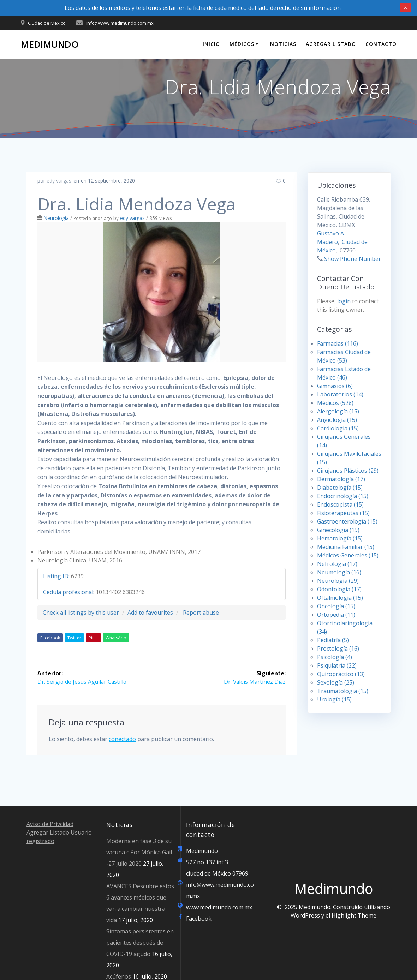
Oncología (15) (336, 606)
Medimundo (50, 44)
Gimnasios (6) (335, 386)
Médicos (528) (335, 403)
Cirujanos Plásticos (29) (348, 471)
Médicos (242, 44)
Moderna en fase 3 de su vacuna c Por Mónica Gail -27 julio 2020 (139, 852)
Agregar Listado (331, 44)
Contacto (381, 44)
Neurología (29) (338, 581)
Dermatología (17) (341, 479)
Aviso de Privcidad (50, 824)
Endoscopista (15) (340, 504)
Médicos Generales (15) (348, 555)
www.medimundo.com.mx (219, 907)
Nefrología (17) (337, 564)
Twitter (74, 638)
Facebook (50, 638)
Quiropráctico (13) (341, 674)
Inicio (211, 44)
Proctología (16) (338, 649)
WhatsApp (116, 638)
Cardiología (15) (338, 428)
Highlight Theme (354, 915)
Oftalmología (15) (340, 598)
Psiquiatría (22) (337, 665)
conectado (122, 739)
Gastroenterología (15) (347, 521)
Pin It (93, 638)
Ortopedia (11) (336, 615)
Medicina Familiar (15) (346, 547)
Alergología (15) (338, 411)
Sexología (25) (336, 682)
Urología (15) (334, 699)
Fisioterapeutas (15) (343, 513)
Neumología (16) (339, 572)
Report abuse (201, 612)
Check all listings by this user (81, 612)
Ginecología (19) (338, 530)
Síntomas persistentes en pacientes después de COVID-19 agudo (140, 943)
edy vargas (59, 181)
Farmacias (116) (338, 343)
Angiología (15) (337, 420)
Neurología (56, 218)
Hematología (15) (340, 538)
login (344, 301)
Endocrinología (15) (343, 496)
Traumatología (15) (343, 691)
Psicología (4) (335, 657)
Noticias (283, 44)
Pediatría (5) (333, 640)
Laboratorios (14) (340, 394)
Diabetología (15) (340, 488)
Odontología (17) (339, 589)
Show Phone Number (353, 259)
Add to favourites (150, 612)
